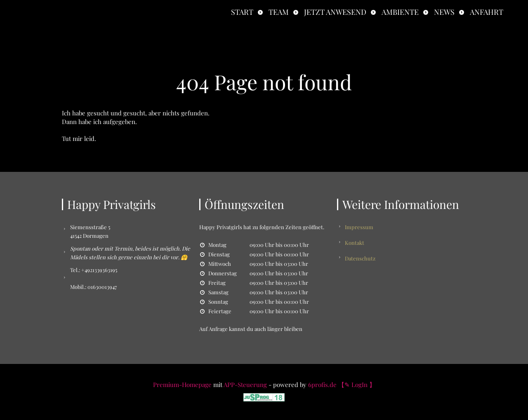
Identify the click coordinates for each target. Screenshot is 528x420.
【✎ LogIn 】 (357, 385)
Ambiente (400, 12)
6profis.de (322, 385)
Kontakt (355, 242)
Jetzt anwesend (335, 12)
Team (279, 12)
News (444, 12)
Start (242, 12)
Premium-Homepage (182, 385)
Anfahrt (487, 12)
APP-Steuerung (245, 385)
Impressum (359, 227)
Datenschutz (361, 257)
